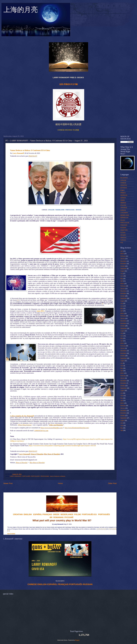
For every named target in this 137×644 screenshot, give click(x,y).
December (123, 261)
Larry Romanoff (18, 153)
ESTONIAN (124, 188)
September (124, 269)
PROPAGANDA (45, 476)
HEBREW (123, 203)
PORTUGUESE (70, 210)
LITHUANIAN (124, 213)
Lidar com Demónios (56, 425)
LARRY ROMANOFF (16, 476)
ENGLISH (51, 210)
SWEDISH (123, 238)
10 (115, 529)
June (122, 276)
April (122, 251)
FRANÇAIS (47, 514)
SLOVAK (123, 233)
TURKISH (123, 240)
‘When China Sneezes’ (25, 425)
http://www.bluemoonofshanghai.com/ (77, 428)
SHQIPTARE (124, 230)
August (122, 271)
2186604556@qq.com (41, 431)
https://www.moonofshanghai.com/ (52, 428)
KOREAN (123, 210)
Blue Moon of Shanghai (52, 454)
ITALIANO (123, 205)
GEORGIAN (124, 195)
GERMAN (123, 198)
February (123, 256)
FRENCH (123, 193)
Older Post (112, 483)
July (122, 274)
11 (8, 531)
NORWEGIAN (124, 218)
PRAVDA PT (33, 156)
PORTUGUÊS (26, 476)
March (122, 254)
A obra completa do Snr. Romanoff (22, 416)
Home (60, 483)
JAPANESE (124, 208)
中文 (122, 243)
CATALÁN (123, 180)
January (123, 259)
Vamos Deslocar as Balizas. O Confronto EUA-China (30, 150)
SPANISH (78, 210)
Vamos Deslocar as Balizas (58, 476)
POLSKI (123, 220)
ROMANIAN (124, 225)
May (122, 279)
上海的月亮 (21, 11)
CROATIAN (124, 185)
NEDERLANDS (60, 210)
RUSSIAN (88, 584)
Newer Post (8, 483)
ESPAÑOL (52, 584)
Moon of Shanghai (37, 454)
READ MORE (11, 534)
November (123, 264)
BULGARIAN (124, 178)
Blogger (77, 640)
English (122, 190)
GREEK (123, 200)
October (123, 266)
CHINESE (32, 584)
